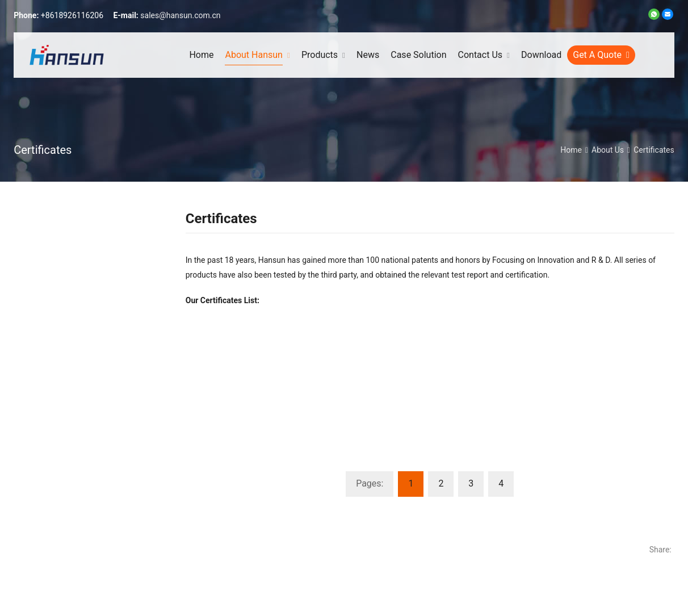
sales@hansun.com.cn (180, 15)
